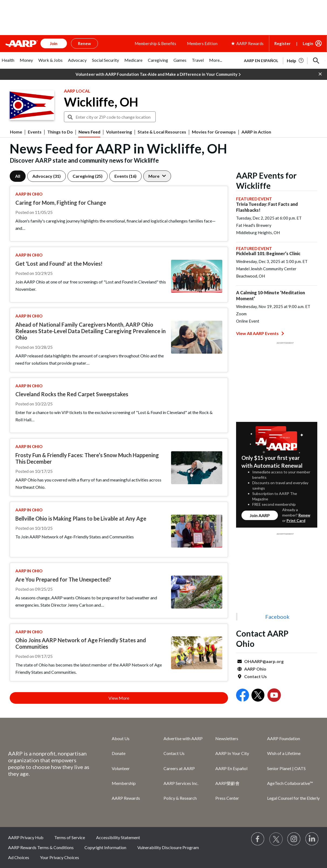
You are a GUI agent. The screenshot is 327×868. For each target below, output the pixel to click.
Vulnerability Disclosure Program (168, 847)
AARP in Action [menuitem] (256, 132)
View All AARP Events (260, 333)
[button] (316, 61)
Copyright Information (105, 847)
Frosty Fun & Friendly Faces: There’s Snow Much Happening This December (87, 458)
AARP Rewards (126, 798)
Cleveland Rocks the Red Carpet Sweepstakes (72, 394)
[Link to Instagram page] (294, 839)
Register (282, 43)
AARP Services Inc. (181, 783)
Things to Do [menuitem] (60, 132)
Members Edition (202, 43)
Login (308, 43)
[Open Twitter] (258, 696)
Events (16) (125, 176)
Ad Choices (19, 857)
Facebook (277, 617)
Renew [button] (84, 43)
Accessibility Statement (118, 837)
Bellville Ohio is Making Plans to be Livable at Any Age (81, 518)
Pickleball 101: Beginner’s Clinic (268, 253)
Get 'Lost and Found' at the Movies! (59, 264)
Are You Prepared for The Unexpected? (63, 579)
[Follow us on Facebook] (258, 839)
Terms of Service (70, 837)
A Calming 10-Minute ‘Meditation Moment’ (270, 295)
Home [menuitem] (16, 132)
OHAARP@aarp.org (264, 661)
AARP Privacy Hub (26, 837)
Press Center (227, 798)
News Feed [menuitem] (89, 132)
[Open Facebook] (243, 696)
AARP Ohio (255, 669)
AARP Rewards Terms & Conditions (41, 847)
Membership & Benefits (155, 43)
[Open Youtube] (274, 696)
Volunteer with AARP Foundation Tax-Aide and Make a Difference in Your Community (158, 74)
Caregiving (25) (88, 176)
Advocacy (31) (47, 176)
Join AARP (260, 515)
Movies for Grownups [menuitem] (214, 132)
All (18, 176)
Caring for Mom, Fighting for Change (61, 203)
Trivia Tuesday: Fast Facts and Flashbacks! (267, 207)
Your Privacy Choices (59, 857)
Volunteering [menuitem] (119, 132)
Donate (119, 753)
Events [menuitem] (35, 132)
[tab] (8, 63)
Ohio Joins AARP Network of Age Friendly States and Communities (81, 643)
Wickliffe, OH (101, 102)
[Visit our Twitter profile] (276, 839)
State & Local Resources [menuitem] (162, 132)
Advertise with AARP (183, 738)
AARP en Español (261, 61)
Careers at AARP (179, 768)
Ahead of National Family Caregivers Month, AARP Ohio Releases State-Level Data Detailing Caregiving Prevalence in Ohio (91, 331)
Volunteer (121, 768)
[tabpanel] (282, 60)
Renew (304, 515)
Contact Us (256, 676)
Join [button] (54, 43)
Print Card (296, 520)
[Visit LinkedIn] (312, 839)
